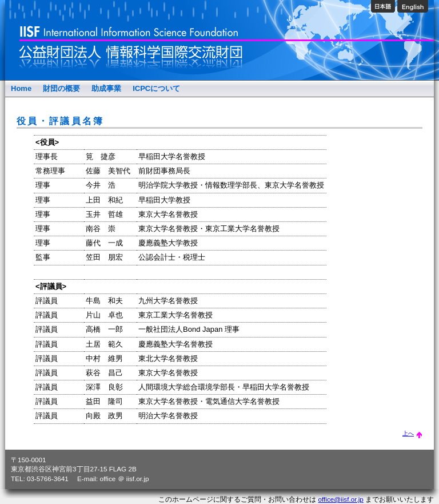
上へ (412, 433)
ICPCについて (156, 88)
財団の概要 (61, 88)
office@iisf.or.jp (341, 499)
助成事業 (106, 88)
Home (21, 88)
